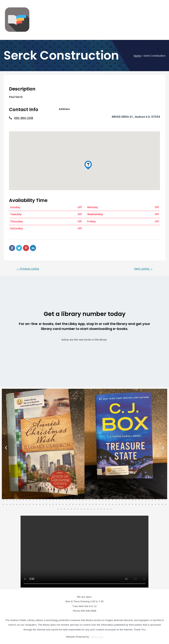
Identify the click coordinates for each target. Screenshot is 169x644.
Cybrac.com (96, 637)
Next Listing (143, 268)
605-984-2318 (24, 118)
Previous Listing (28, 268)
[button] (6, 448)
